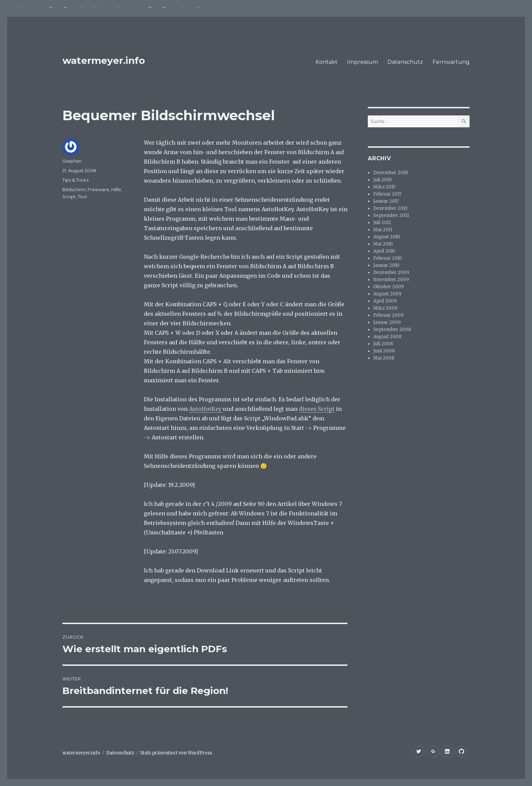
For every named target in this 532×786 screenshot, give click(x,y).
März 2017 (384, 187)
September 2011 (391, 215)
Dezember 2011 (390, 208)
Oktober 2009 (388, 287)
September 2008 (392, 330)
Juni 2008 (384, 351)
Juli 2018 (382, 180)
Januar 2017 (386, 201)
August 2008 (387, 337)
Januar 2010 (386, 265)
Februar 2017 (387, 194)
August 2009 (387, 294)
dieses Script (317, 409)
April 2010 (384, 251)
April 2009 (385, 301)
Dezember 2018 (391, 173)
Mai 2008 (384, 358)
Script (69, 197)
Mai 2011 (383, 230)
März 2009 (385, 308)
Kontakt (327, 62)
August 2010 (387, 237)
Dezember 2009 (391, 272)
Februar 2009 (388, 315)
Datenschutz (405, 62)
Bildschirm (74, 189)
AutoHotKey (206, 409)
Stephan (72, 161)
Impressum (363, 62)
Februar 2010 (388, 258)
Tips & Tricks (75, 180)
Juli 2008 (383, 344)
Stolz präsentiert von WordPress (176, 753)
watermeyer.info (104, 60)
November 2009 (391, 280)
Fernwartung (451, 62)
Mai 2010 (383, 244)
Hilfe (116, 189)
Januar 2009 (387, 322)
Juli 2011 (382, 223)
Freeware (98, 189)
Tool (82, 197)
